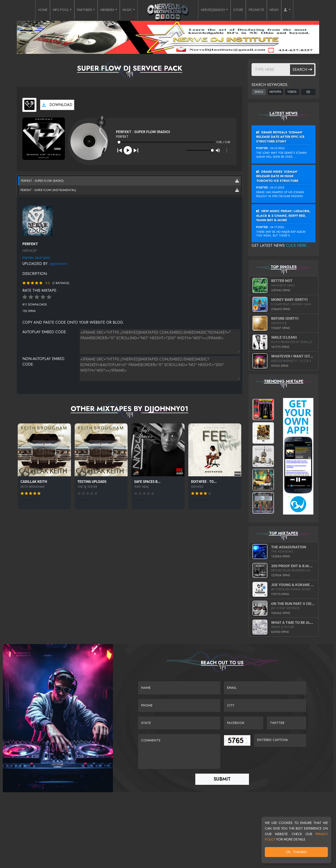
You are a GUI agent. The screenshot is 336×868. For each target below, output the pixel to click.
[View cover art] (29, 105)
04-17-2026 (277, 227)
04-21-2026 (277, 188)
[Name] (179, 688)
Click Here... (298, 245)
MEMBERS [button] (104, 10)
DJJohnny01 (59, 264)
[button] (299, 10)
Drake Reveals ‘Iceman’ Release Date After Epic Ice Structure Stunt (280, 137)
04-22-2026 (278, 148)
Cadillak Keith (34, 481)
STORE (245, 10)
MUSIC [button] (127, 10)
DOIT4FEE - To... (204, 481)
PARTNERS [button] (78, 10)
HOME (31, 10)
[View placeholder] (38, 220)
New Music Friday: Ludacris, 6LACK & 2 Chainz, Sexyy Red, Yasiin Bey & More (283, 216)
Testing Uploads (92, 481)
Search (302, 70)
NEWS (285, 10)
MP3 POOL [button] (51, 10)
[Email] (265, 688)
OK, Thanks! (296, 852)
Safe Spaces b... (147, 481)
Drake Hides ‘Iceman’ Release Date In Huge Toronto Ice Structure (277, 176)
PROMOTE (265, 10)
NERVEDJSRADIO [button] (216, 10)
